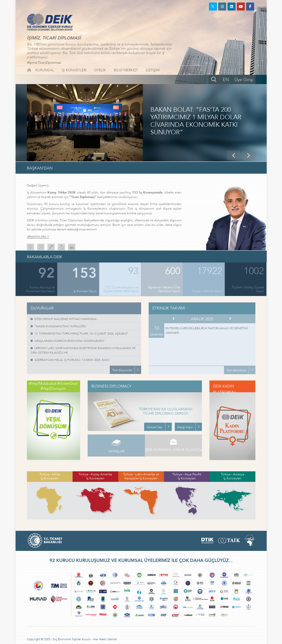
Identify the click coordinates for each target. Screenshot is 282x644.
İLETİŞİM (153, 70)
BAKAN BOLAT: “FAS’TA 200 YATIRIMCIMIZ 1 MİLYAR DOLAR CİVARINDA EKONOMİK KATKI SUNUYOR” (196, 121)
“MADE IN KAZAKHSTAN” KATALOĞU (60, 326)
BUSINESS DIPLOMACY (111, 386)
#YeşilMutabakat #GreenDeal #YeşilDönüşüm (53, 386)
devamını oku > (38, 237)
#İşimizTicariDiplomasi (44, 63)
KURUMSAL (45, 70)
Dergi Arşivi (185, 427)
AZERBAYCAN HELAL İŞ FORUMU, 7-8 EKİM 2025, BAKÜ (72, 360)
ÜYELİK (100, 70)
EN (226, 80)
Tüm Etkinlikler (236, 370)
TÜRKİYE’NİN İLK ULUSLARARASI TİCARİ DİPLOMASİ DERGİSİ (166, 412)
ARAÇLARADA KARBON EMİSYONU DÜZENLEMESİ (69, 341)
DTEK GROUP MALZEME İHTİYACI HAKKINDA (65, 319)
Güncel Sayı (155, 427)
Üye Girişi (244, 80)
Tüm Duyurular (122, 370)
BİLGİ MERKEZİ (126, 70)
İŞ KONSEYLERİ (74, 70)
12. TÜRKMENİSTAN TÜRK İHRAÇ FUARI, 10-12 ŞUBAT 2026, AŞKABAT (81, 334)
